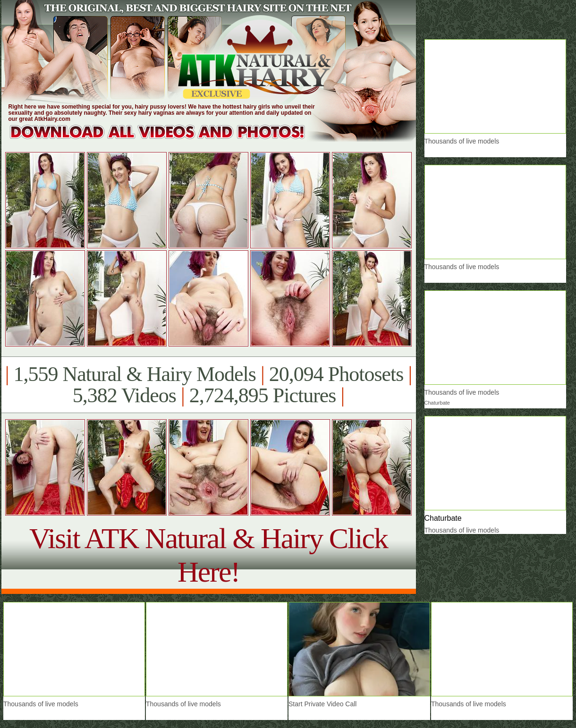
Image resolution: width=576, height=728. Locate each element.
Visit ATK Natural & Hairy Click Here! (208, 555)
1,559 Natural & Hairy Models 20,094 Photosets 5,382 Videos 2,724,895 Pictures (208, 385)
